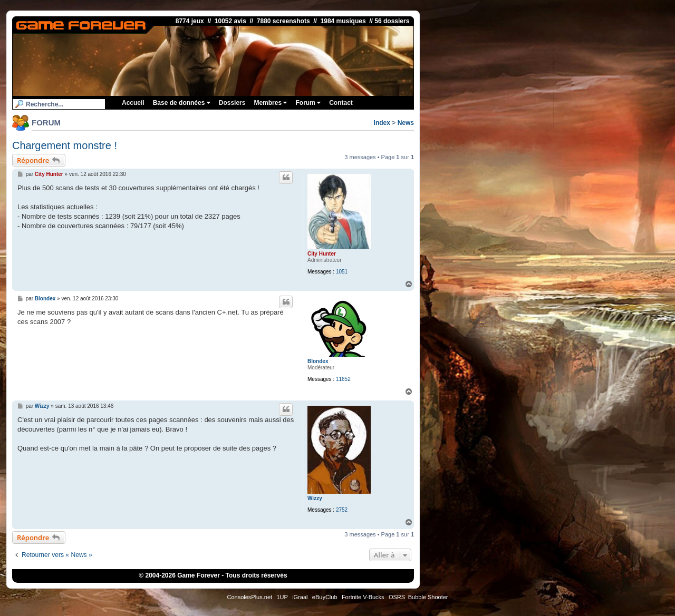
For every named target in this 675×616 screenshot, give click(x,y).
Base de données (182, 103)
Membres (270, 103)
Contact (341, 103)
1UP (282, 597)
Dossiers (232, 103)
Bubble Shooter (428, 597)
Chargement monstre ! (65, 145)
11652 (343, 379)
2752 (342, 510)
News (406, 123)
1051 (342, 272)
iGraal (300, 597)
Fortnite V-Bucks (363, 597)
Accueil (133, 103)
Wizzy (315, 498)
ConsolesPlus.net (249, 597)
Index (382, 123)
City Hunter (322, 254)
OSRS (397, 597)
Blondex (318, 361)
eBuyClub (325, 597)
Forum (308, 103)
